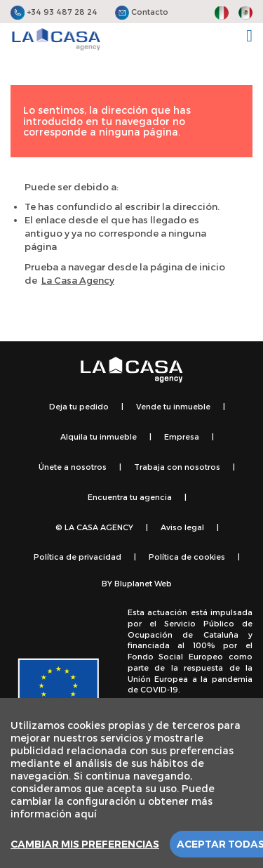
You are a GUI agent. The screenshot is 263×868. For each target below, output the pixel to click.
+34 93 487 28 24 (54, 12)
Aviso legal (182, 527)
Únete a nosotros (73, 467)
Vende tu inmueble (173, 406)
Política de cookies (187, 557)
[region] (131, 783)
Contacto (142, 12)
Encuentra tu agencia (130, 497)
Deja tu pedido (79, 406)
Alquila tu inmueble (99, 436)
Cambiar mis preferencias (85, 844)
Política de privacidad (77, 557)
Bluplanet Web (143, 583)
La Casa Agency (78, 280)
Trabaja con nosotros (177, 467)
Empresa (182, 436)
